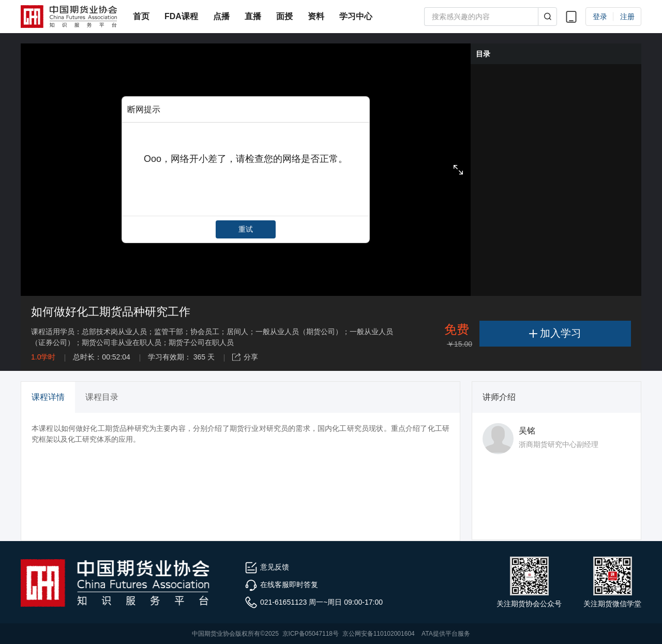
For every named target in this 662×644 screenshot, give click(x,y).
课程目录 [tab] (102, 397)
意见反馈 (267, 567)
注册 (627, 17)
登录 (600, 17)
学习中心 (356, 16)
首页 (141, 16)
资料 (316, 16)
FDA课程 (181, 16)
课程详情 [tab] (48, 397)
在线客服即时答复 (281, 585)
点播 (221, 16)
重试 (246, 229)
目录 (483, 54)
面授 (284, 16)
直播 (253, 16)
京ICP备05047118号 (311, 634)
